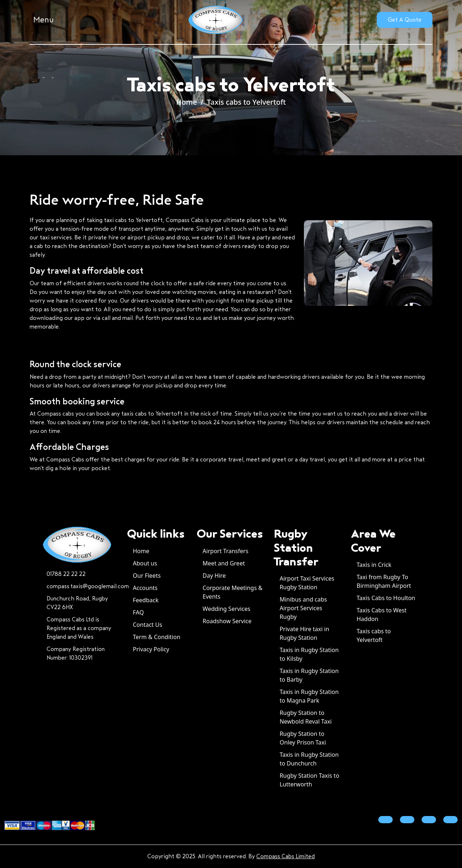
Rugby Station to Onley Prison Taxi (303, 738)
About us (145, 563)
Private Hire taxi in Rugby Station (304, 633)
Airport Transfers (225, 551)
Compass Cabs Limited (286, 856)
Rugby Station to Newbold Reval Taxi (306, 717)
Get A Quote (405, 20)
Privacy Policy (151, 649)
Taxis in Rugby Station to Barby (309, 675)
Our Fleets (147, 576)
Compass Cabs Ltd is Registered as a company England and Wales (79, 628)
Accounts (145, 588)
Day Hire (214, 576)
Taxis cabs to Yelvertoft (246, 102)
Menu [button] (43, 20)
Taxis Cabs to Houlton (386, 598)
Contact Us (147, 625)
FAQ (138, 612)
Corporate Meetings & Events (232, 592)
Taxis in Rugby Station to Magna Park (309, 696)
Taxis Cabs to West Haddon (382, 615)
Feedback (146, 600)
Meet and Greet (224, 563)
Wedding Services (226, 609)
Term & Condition (157, 637)
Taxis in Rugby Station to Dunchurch (309, 759)
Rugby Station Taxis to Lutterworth (310, 780)
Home (187, 102)
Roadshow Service (227, 621)
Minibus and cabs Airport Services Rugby (303, 608)
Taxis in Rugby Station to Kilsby (309, 654)
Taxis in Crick (374, 565)
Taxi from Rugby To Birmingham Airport (384, 581)
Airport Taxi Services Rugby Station (307, 583)
